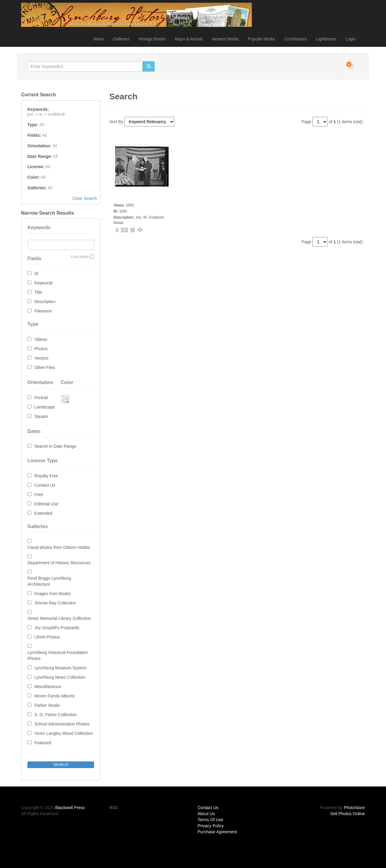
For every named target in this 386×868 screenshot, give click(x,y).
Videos (41, 339)
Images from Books (53, 594)
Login (351, 39)
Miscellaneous (48, 687)
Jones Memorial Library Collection (59, 618)
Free (39, 495)
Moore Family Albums (55, 696)
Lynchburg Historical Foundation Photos (58, 655)
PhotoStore (354, 808)
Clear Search (85, 198)
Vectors (41, 358)
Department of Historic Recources (59, 563)
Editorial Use (46, 504)
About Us (206, 814)
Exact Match (80, 257)
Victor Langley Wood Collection (64, 733)
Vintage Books (152, 39)
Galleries (121, 39)
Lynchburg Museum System (60, 668)
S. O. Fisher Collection (55, 715)
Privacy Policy (211, 826)
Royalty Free (46, 476)
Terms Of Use (210, 820)
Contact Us (45, 485)
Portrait (41, 398)
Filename (43, 311)
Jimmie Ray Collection (55, 603)
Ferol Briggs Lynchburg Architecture (49, 581)
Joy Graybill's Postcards (57, 628)
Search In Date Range (55, 446)
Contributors (296, 39)
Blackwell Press (70, 808)
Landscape (45, 407)
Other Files (45, 367)
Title (38, 292)
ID (36, 274)
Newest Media (225, 39)
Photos (41, 349)
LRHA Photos (47, 637)
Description (45, 302)
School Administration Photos (62, 724)
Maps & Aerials (189, 39)
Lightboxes (326, 39)
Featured (43, 743)
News (98, 39)
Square (41, 416)
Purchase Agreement (217, 832)
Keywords (44, 283)
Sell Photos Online (348, 814)
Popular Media (261, 39)
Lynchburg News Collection (60, 677)
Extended (43, 513)
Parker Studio (47, 705)
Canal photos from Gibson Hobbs (59, 547)
